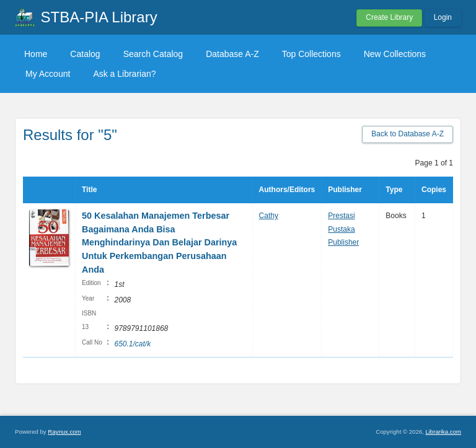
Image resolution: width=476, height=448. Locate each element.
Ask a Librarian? (124, 74)
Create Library (389, 17)
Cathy (269, 216)
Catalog (85, 54)
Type (394, 190)
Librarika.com (443, 432)
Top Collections (311, 54)
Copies (434, 190)
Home (36, 54)
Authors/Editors (287, 190)
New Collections (395, 54)
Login (443, 17)
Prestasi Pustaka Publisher (343, 229)
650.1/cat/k (132, 344)
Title (89, 190)
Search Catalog (153, 54)
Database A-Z (232, 54)
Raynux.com (64, 432)
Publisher (345, 190)
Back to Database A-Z (408, 134)
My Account (48, 74)
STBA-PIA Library (99, 17)
